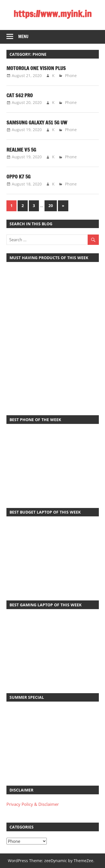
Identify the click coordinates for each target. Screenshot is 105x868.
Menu (23, 37)
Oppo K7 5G (18, 177)
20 (51, 206)
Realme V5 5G (21, 150)
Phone (71, 76)
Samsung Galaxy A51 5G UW (37, 122)
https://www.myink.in (53, 14)
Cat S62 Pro (20, 95)
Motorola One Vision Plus (36, 68)
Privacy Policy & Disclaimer (33, 804)
